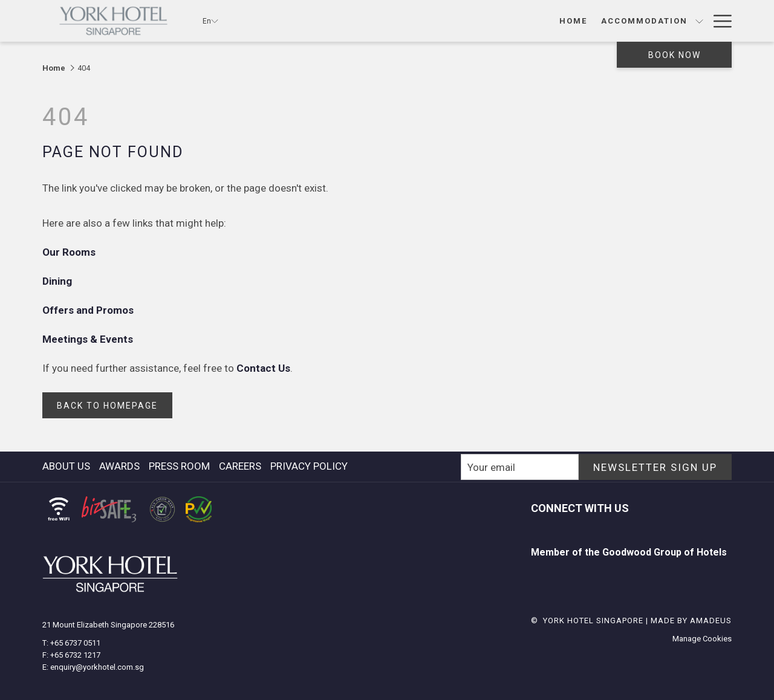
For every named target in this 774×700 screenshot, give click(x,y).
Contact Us (263, 368)
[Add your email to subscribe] (520, 467)
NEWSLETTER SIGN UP (655, 467)
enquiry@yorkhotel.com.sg (97, 667)
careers (240, 466)
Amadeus (711, 621)
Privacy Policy (309, 466)
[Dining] (445, 21)
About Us (66, 466)
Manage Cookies (702, 639)
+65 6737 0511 (75, 643)
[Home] (289, 21)
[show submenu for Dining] (475, 21)
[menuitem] (68, 466)
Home (54, 68)
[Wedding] (665, 21)
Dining (58, 281)
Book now (675, 55)
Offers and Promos (89, 310)
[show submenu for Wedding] (699, 21)
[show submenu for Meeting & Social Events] (630, 21)
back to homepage (107, 406)
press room (179, 466)
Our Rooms (70, 252)
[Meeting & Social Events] (553, 21)
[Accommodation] (360, 21)
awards (119, 466)
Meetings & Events (89, 339)
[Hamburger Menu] (718, 21)
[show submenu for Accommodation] (415, 21)
